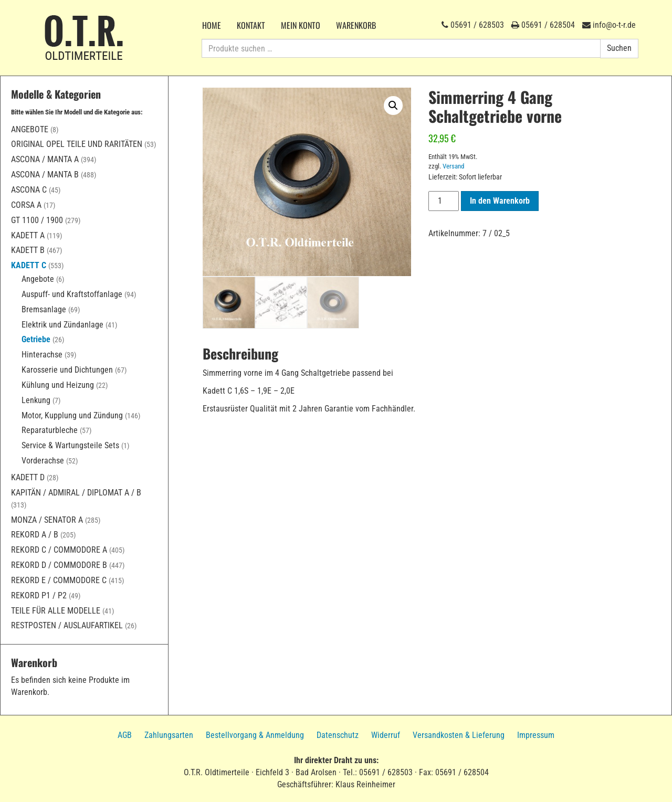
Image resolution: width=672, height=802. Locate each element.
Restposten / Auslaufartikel (67, 625)
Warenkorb (356, 25)
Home (212, 25)
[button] (393, 105)
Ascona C (29, 190)
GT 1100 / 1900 (37, 220)
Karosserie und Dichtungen (67, 370)
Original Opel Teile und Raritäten (77, 144)
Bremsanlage (44, 309)
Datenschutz (338, 735)
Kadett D (28, 477)
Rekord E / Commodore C (59, 580)
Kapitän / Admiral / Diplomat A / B (76, 493)
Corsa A (26, 205)
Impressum (536, 735)
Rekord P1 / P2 (39, 595)
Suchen (619, 48)
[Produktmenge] (444, 201)
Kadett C (29, 265)
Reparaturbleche (50, 430)
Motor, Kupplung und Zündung (72, 415)
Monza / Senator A (47, 520)
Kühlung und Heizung (58, 385)
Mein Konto (301, 25)
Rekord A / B (35, 535)
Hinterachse (42, 355)
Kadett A (28, 235)
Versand (453, 166)
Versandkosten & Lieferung (459, 735)
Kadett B (28, 250)
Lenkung (36, 400)
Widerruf (386, 735)
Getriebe (36, 339)
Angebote (30, 129)
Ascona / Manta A (45, 159)
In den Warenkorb (500, 201)
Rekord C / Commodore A (59, 550)
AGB (125, 735)
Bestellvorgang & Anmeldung (255, 735)
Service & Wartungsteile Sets (70, 445)
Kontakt (251, 25)
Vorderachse (43, 461)
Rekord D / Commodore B (59, 565)
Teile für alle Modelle (56, 611)
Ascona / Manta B (45, 175)
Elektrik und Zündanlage (62, 325)
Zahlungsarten (169, 735)
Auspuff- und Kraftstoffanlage (72, 294)
